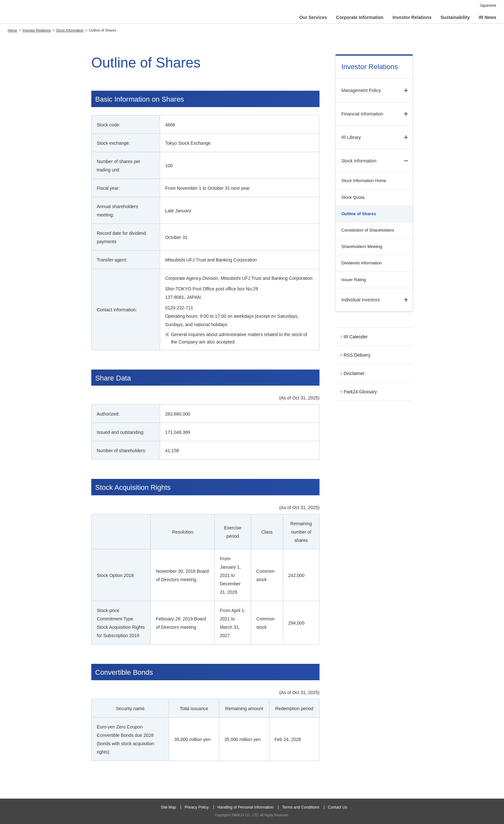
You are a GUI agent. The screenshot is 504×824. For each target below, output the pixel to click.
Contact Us (337, 807)
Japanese (488, 5)
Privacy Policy (197, 807)
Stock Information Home (364, 181)
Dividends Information (362, 263)
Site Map (168, 807)
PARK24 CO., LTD (41, 13)
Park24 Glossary (360, 392)
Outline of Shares (359, 214)
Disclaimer (354, 373)
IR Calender (356, 337)
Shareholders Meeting (362, 247)
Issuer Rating (354, 280)
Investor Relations (370, 67)
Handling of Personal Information (245, 807)
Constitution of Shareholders (368, 230)
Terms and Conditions (301, 807)
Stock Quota (353, 197)
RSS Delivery (357, 355)
